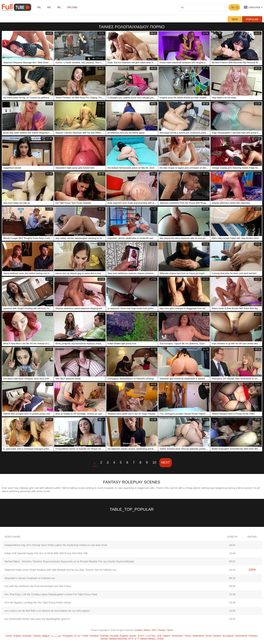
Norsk (209, 636)
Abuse (147, 630)
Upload (73, 7)
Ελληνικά (27, 636)
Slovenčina (177, 636)
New (235, 19)
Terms (170, 630)
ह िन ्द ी (134, 639)
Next (166, 462)
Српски (104, 639)
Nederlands (198, 636)
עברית (78, 636)
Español (124, 636)
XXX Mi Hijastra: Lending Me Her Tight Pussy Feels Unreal (37, 603)
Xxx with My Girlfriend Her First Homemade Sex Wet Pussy (38, 586)
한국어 (141, 636)
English (17, 636)
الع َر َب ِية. (56, 636)
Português (68, 636)
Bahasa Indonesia (118, 639)
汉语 (159, 636)
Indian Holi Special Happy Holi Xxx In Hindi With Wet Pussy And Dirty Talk (46, 553)
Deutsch (217, 636)
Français (253, 636)
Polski (85, 636)
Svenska (104, 636)
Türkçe (188, 636)
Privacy (162, 630)
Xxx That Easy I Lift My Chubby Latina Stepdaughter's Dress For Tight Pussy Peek (51, 594)
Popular (252, 19)
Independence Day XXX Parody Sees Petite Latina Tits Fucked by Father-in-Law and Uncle (56, 545)
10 (154, 462)
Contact (138, 630)
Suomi (9, 636)
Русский (114, 636)
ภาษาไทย (151, 636)
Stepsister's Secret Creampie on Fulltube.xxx (30, 578)
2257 (154, 630)
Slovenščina (241, 636)
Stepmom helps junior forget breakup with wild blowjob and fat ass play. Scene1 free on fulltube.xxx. (61, 570)
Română (94, 636)
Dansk (133, 636)
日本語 (160, 639)
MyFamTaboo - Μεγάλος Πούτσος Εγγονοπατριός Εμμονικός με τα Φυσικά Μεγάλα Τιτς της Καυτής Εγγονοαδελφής (69, 561)
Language (252, 7)
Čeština (37, 636)
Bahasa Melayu (148, 639)
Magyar (46, 636)
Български (228, 636)
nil (39, 7)
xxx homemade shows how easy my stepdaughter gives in (37, 619)
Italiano (167, 636)
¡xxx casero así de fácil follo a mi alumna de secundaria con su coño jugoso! (47, 611)
